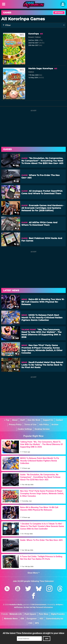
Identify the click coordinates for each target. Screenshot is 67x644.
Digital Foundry (58, 614)
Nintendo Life (16, 614)
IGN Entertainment (39, 605)
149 (16, 338)
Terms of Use (30, 425)
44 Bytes (59, 605)
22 (16, 370)
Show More (34, 573)
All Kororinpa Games (23, 19)
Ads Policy (44, 425)
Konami (31, 37)
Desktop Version (42, 429)
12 (16, 244)
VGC (41, 619)
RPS (37, 623)
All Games (59, 13)
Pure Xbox (44, 614)
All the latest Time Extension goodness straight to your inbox (33, 633)
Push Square (30, 614)
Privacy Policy (15, 425)
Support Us (48, 420)
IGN (22, 619)
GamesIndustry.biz (55, 619)
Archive (55, 425)
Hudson (38, 37)
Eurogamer (32, 619)
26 (16, 323)
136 (16, 166)
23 (16, 181)
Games (7, 13)
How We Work (34, 420)
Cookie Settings (25, 429)
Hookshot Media (16, 605)
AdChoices (18, 607)
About (15, 420)
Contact (59, 420)
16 (16, 197)
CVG (30, 623)
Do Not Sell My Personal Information (38, 607)
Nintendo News (11, 619)
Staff (23, 420)
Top (7, 420)
